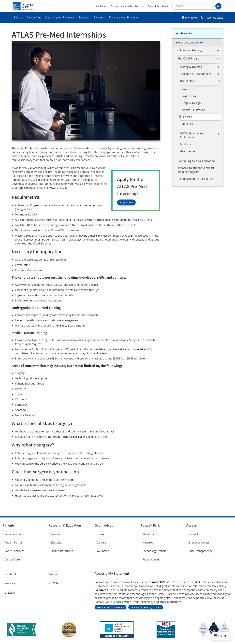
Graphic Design (191, 103)
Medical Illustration (193, 110)
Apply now (126, 202)
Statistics (187, 124)
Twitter (53, 574)
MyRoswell (192, 18)
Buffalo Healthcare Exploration (191, 135)
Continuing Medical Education (196, 161)
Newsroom (149, 543)
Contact (193, 534)
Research (85, 18)
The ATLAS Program (190, 58)
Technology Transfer (155, 551)
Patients (18, 18)
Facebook (11, 574)
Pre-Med (187, 117)
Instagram (11, 583)
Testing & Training (191, 67)
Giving (100, 534)
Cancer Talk (153, 6)
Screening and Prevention (60, 18)
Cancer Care (34, 18)
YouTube (54, 583)
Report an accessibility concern (146, 607)
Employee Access (199, 543)
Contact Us (127, 6)
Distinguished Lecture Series (195, 179)
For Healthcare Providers (124, 18)
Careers (114, 6)
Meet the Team (189, 151)
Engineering (189, 96)
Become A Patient (16, 534)
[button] (218, 6)
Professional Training (189, 50)
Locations (140, 6)
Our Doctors (102, 6)
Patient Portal (13, 543)
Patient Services (15, 551)
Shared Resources (62, 551)
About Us (148, 534)
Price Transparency (200, 551)
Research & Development (195, 74)
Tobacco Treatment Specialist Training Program (196, 170)
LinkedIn (10, 593)
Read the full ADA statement (111, 607)
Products (185, 144)
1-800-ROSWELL (214, 18)
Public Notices (151, 559)
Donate (166, 6)
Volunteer (103, 551)
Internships (187, 81)
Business (187, 89)
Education (100, 18)
